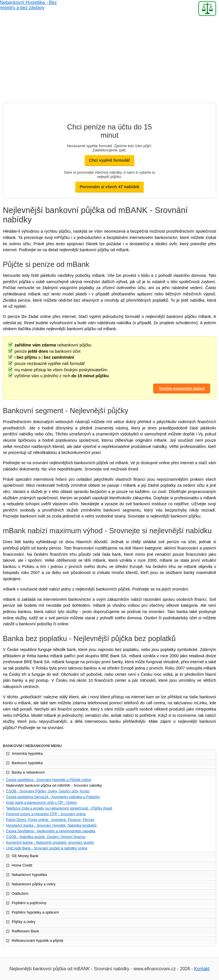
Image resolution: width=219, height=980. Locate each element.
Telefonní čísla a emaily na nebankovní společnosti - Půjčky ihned (59, 808)
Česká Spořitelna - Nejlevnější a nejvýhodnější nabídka (51, 831)
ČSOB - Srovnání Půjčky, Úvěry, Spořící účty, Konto (48, 791)
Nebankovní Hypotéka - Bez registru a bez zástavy (29, 9)
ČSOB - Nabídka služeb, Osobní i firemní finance (46, 837)
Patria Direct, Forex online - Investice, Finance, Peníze (50, 820)
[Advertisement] (109, 60)
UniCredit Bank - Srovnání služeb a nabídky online (47, 848)
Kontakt (202, 969)
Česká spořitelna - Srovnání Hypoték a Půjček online (49, 780)
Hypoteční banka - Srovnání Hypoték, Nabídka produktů (51, 825)
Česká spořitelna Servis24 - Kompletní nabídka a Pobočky (53, 797)
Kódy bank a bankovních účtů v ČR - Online (41, 803)
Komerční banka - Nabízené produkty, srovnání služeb (50, 842)
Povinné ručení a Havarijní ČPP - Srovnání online (46, 814)
